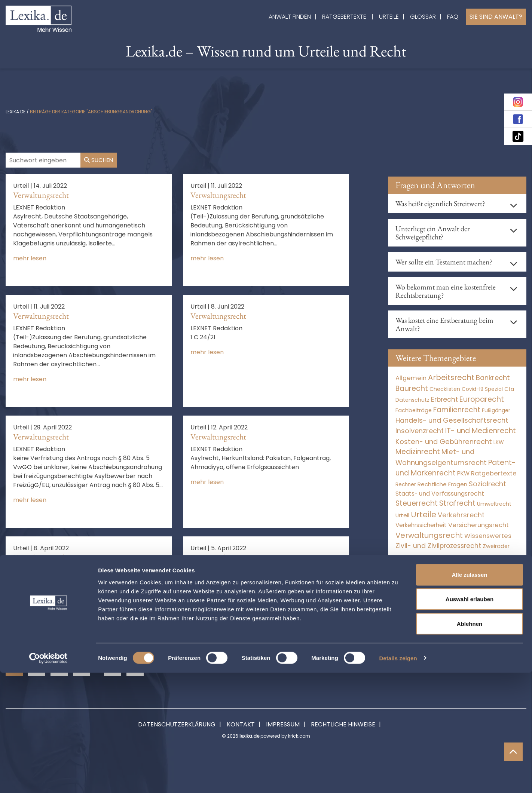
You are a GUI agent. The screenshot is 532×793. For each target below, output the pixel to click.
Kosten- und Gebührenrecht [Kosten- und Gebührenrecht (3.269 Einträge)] (444, 442)
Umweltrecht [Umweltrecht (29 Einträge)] (494, 504)
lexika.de (16, 112)
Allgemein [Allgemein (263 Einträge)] (411, 378)
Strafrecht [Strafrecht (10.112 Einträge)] (457, 503)
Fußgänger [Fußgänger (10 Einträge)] (496, 410)
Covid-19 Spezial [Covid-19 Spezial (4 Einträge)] (482, 389)
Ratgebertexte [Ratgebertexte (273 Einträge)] (494, 473)
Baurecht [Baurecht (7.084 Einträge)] (412, 388)
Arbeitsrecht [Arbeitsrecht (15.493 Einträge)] (451, 377)
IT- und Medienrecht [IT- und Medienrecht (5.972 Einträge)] (481, 431)
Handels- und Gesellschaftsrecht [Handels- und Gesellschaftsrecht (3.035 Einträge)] (452, 420)
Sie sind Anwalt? (496, 17)
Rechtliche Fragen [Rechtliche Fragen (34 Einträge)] (442, 484)
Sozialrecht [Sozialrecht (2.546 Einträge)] (487, 484)
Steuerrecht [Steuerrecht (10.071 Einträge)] (417, 503)
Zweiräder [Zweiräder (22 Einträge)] (496, 546)
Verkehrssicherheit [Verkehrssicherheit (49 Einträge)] (421, 525)
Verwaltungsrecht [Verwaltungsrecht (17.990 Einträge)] (429, 535)
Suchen (99, 160)
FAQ (453, 17)
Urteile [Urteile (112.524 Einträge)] (424, 515)
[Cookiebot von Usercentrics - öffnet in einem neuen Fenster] (48, 778)
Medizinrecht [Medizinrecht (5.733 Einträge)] (418, 452)
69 (113, 668)
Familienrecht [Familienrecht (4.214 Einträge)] (457, 410)
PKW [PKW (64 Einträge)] (463, 473)
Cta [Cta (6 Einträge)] (509, 389)
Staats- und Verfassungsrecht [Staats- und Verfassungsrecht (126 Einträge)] (440, 494)
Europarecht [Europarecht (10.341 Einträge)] (482, 399)
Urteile (389, 17)
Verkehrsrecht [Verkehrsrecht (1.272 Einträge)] (461, 515)
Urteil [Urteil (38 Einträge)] (402, 515)
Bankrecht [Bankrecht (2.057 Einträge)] (493, 378)
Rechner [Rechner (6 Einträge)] (406, 485)
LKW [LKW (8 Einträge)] (499, 442)
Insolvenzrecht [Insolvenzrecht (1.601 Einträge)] (420, 431)
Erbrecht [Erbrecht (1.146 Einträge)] (444, 399)
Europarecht (210, 558)
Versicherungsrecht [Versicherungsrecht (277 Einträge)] (479, 525)
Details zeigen (398, 778)
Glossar (423, 17)
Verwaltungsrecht (41, 195)
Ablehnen (470, 744)
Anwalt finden (290, 17)
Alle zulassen (469, 695)
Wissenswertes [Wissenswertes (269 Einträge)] (488, 536)
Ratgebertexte (344, 17)
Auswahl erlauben (470, 719)
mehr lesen (30, 258)
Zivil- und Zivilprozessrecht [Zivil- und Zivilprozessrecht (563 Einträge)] (438, 546)
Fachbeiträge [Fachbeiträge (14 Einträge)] (414, 410)
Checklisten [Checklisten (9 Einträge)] (445, 389)
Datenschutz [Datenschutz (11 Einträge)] (412, 400)
